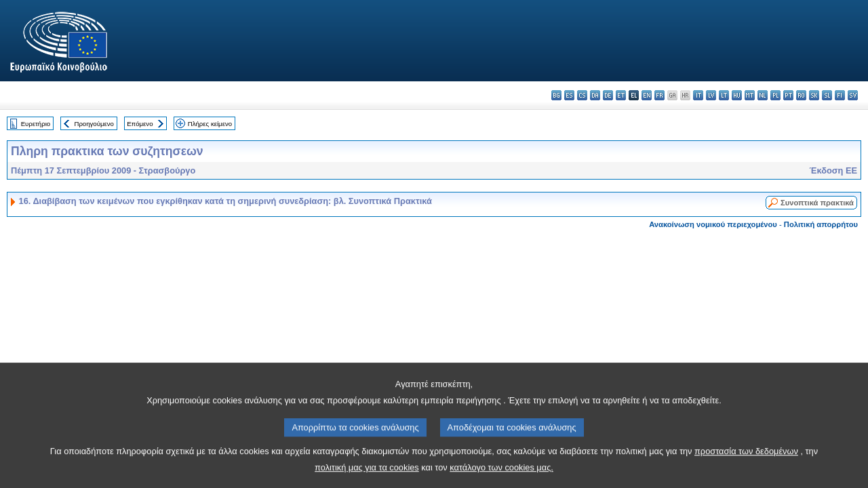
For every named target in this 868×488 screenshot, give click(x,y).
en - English (647, 95)
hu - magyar (737, 95)
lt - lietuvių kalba (724, 95)
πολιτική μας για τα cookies (367, 473)
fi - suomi (840, 95)
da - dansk (595, 95)
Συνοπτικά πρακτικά (817, 203)
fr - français (659, 95)
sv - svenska (853, 95)
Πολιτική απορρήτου (821, 224)
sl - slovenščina (827, 95)
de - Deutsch (608, 95)
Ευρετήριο (36, 124)
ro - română (801, 95)
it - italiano (698, 95)
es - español (569, 95)
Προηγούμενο (94, 124)
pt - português (788, 95)
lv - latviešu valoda (711, 95)
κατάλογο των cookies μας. (501, 473)
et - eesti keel (621, 95)
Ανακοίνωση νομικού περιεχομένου (713, 224)
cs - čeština (582, 95)
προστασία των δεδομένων (746, 457)
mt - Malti (750, 95)
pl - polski (775, 95)
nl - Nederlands (763, 95)
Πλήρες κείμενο (210, 124)
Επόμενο (140, 124)
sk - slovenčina (814, 95)
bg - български (556, 95)
